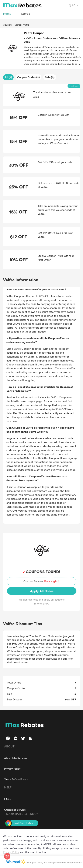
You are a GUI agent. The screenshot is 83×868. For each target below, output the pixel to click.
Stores (18, 25)
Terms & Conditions (16, 779)
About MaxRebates (16, 758)
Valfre (26, 25)
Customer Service (15, 810)
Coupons (8, 25)
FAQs (7, 799)
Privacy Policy (12, 769)
